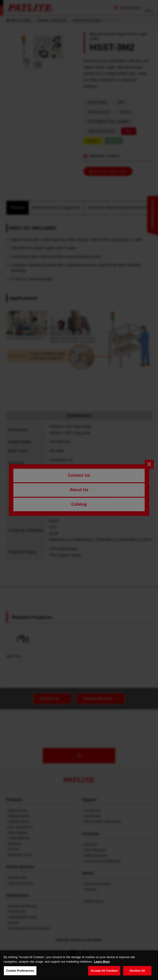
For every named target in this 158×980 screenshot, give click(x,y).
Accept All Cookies (104, 972)
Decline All (137, 972)
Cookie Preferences (20, 972)
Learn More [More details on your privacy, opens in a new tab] (102, 962)
